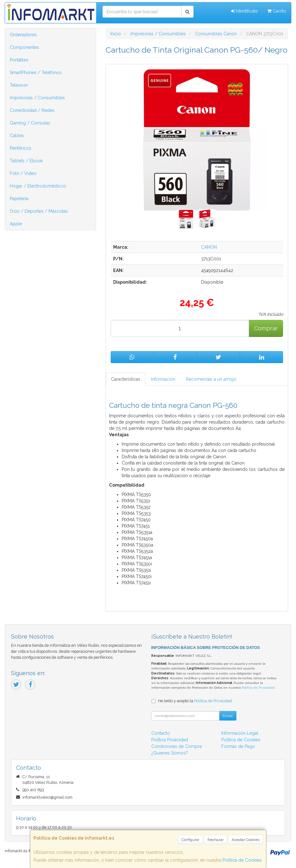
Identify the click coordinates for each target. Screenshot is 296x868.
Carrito (277, 11)
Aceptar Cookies (246, 840)
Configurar (190, 840)
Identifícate (244, 11)
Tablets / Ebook (26, 161)
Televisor (19, 85)
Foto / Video (23, 173)
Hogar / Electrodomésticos (38, 186)
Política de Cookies (242, 860)
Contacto (161, 733)
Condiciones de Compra (177, 746)
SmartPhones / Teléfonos (36, 72)
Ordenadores (23, 35)
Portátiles (19, 60)
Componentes (24, 47)
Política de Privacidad (258, 688)
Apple (16, 224)
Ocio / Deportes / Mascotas (39, 211)
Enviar (228, 716)
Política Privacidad (170, 740)
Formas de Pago (238, 746)
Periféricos (20, 148)
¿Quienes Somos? (170, 753)
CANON (209, 247)
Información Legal (240, 733)
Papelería (19, 199)
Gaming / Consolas (30, 123)
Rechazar (215, 840)
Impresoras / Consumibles (37, 98)
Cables (17, 136)
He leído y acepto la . (195, 701)
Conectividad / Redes (32, 110)
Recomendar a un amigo (211, 379)
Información (163, 379)
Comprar (266, 328)
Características (126, 379)
